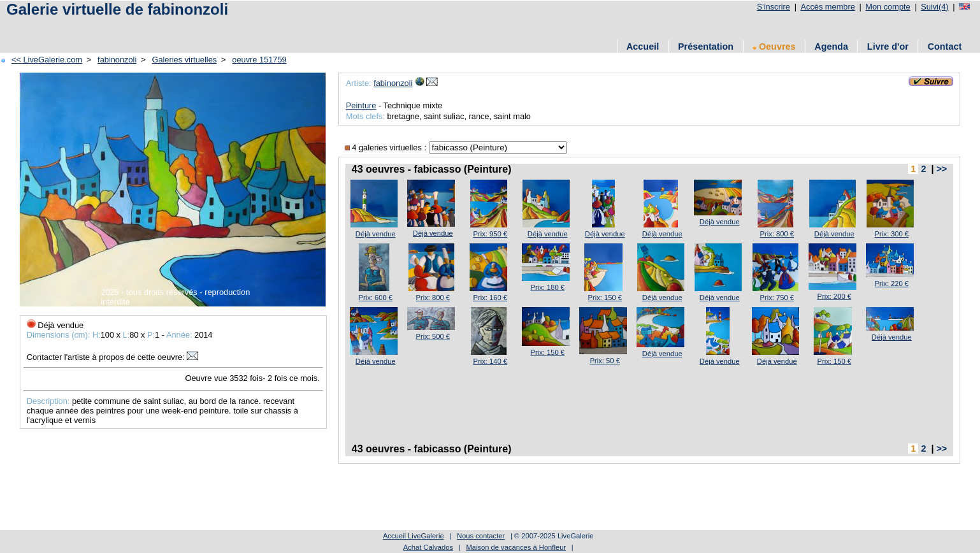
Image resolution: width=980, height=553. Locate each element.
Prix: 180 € (548, 287)
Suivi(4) (934, 7)
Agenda (831, 47)
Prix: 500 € (433, 336)
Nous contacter (481, 536)
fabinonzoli (117, 60)
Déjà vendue (376, 234)
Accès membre (827, 7)
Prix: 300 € (892, 234)
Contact (945, 47)
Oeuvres (774, 47)
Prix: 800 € (777, 234)
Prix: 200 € (834, 296)
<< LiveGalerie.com (47, 60)
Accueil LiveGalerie (414, 536)
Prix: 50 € (605, 361)
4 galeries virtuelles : (387, 147)
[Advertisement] (235, 27)
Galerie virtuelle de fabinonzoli (117, 9)
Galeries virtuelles (184, 60)
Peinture (361, 105)
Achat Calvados (428, 547)
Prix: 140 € (490, 361)
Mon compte (888, 7)
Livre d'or (888, 47)
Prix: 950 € (490, 234)
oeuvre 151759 (259, 60)
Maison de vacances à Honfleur (516, 547)
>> (941, 169)
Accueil (643, 47)
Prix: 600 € (376, 298)
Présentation (706, 47)
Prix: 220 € (892, 284)
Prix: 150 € (605, 298)
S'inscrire (774, 7)
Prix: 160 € (490, 298)
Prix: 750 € (777, 298)
